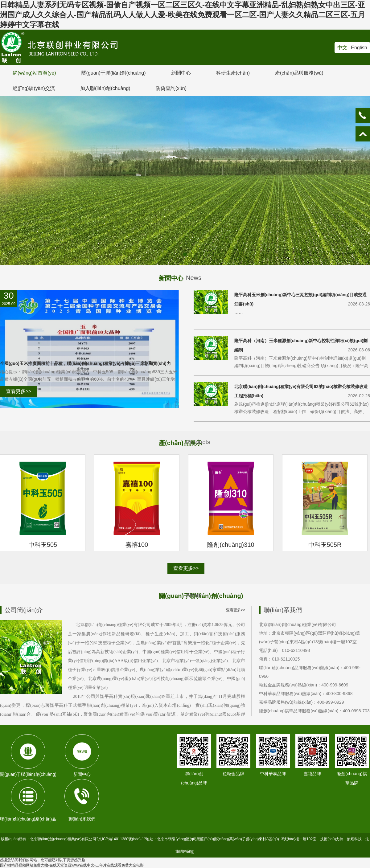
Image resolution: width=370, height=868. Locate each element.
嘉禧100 (137, 545)
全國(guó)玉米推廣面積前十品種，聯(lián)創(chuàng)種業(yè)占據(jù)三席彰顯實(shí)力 (85, 363)
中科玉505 (43, 545)
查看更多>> (19, 391)
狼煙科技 (354, 839)
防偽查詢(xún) (171, 88)
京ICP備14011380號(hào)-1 (121, 839)
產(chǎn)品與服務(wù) (299, 73)
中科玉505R (325, 545)
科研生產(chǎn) (233, 73)
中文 (342, 48)
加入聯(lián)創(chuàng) (105, 88)
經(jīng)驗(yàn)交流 (34, 88)
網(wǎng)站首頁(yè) (34, 73)
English (359, 48)
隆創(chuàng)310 (231, 545)
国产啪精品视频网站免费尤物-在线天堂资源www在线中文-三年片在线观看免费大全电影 (72, 865)
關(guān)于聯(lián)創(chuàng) (114, 73)
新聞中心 (181, 73)
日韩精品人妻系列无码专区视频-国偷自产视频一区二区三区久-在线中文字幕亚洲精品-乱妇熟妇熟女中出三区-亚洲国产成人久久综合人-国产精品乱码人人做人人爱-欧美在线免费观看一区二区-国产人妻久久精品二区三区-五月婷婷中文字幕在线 (183, 15)
